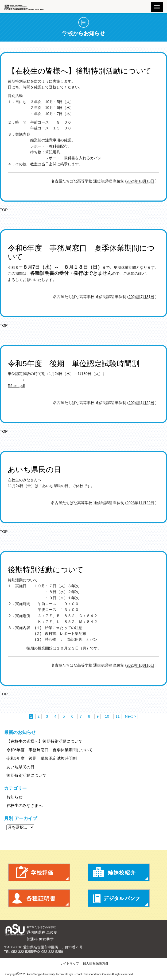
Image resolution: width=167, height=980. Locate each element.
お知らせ (14, 797)
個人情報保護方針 (96, 963)
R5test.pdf (16, 386)
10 (107, 716)
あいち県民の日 (20, 767)
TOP (4, 210)
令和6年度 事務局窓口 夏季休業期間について (50, 750)
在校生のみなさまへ (24, 805)
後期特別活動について (26, 775)
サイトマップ (69, 963)
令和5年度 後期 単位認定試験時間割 (42, 758)
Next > (131, 716)
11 (118, 716)
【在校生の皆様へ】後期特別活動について (44, 741)
